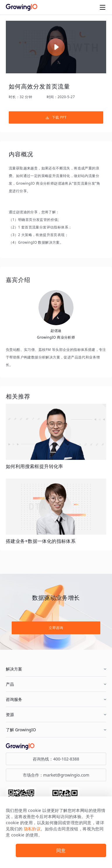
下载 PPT (56, 117)
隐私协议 (32, 829)
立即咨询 (56, 628)
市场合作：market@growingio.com (56, 775)
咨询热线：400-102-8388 (56, 759)
